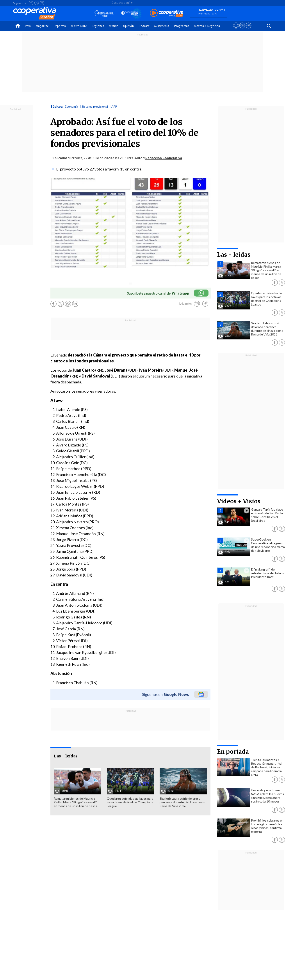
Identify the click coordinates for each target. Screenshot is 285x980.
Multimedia (162, 26)
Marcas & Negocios (207, 26)
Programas (182, 26)
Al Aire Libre (79, 26)
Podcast (144, 26)
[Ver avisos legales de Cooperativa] (236, 30)
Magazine (42, 26)
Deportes (60, 26)
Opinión (128, 26)
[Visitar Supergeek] (248, 30)
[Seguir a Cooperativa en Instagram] (42, 3)
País (28, 26)
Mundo (114, 26)
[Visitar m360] (242, 30)
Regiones (98, 26)
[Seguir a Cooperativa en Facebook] (31, 3)
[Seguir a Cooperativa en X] (37, 3)
